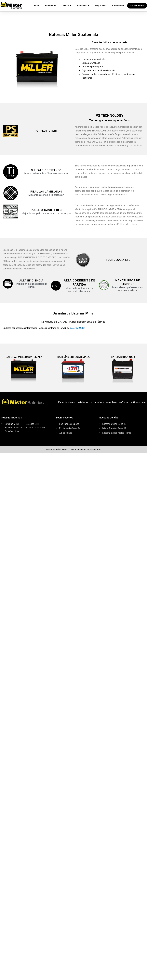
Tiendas (66, 6)
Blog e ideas (101, 6)
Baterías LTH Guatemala (73, 357)
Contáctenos (118, 6)
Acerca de (83, 6)
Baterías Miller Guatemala (24, 357)
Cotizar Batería (137, 6)
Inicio (37, 6)
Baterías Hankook (123, 357)
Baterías (50, 6)
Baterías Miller (77, 328)
